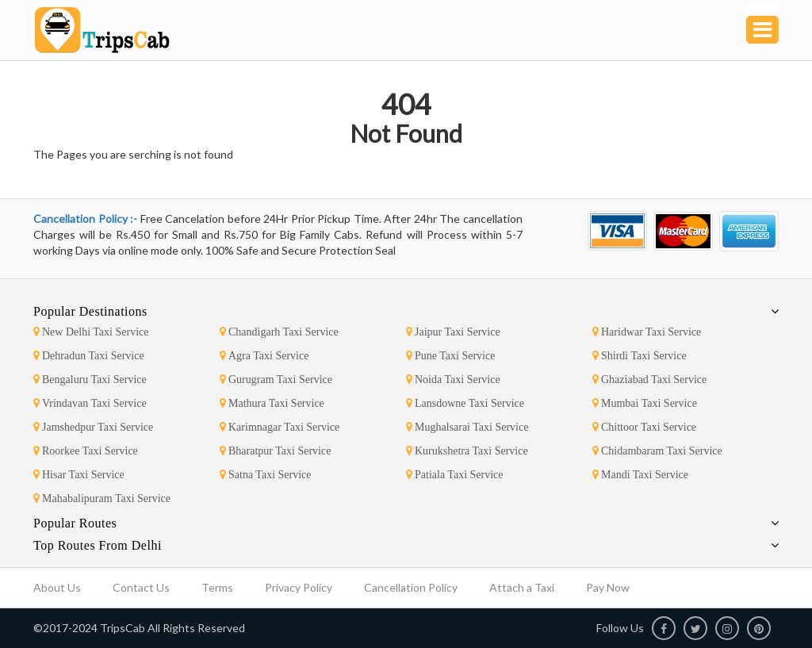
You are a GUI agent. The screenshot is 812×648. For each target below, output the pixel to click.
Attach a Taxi (522, 587)
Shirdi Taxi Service (640, 356)
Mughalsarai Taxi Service (467, 427)
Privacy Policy (299, 587)
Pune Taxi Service (450, 356)
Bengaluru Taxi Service (90, 380)
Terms (217, 587)
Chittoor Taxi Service (644, 427)
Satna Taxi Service (266, 475)
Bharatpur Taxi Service (275, 451)
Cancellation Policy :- (87, 219)
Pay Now (608, 587)
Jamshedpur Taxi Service (93, 427)
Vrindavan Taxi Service (90, 403)
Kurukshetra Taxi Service (467, 451)
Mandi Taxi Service (640, 475)
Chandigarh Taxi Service (279, 332)
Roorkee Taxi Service (86, 451)
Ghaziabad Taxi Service (649, 380)
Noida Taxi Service (453, 380)
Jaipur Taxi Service (453, 332)
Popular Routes (75, 523)
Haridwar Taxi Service (647, 332)
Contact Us (141, 587)
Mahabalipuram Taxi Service (102, 498)
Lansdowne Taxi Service (465, 403)
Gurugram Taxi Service (276, 380)
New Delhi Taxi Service (91, 332)
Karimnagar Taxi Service (280, 427)
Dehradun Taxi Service (89, 356)
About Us (57, 587)
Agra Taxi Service (264, 356)
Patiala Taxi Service (455, 475)
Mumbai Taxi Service (645, 403)
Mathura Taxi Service (272, 403)
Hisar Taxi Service (79, 475)
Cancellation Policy (411, 587)
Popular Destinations (90, 311)
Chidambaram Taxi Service (657, 451)
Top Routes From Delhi (98, 545)
